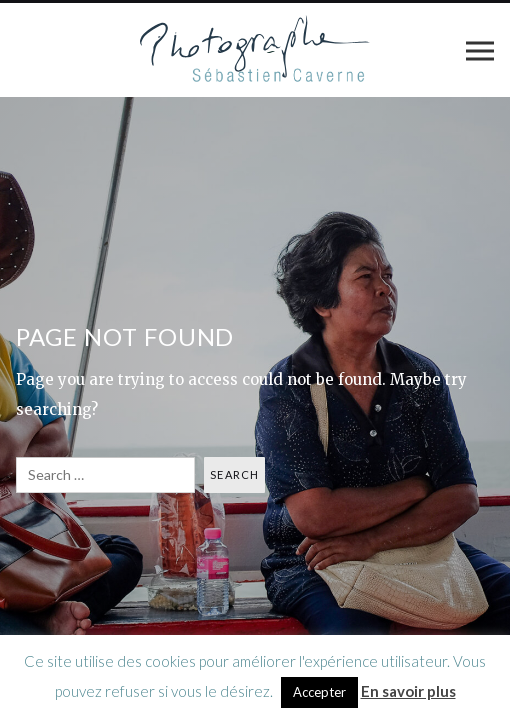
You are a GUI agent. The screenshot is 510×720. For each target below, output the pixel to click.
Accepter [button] (319, 692)
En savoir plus (408, 691)
